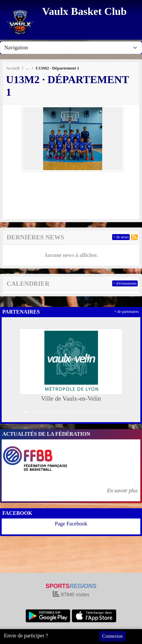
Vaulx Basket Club (84, 11)
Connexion (112, 636)
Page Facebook (71, 524)
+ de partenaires (126, 312)
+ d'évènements (125, 283)
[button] (10, 370)
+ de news (121, 237)
